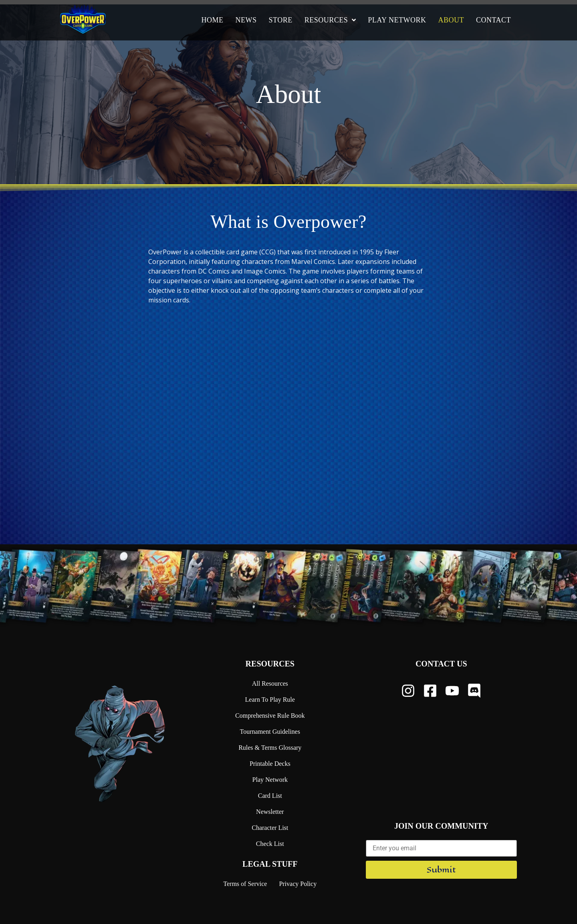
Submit (441, 870)
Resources (270, 664)
